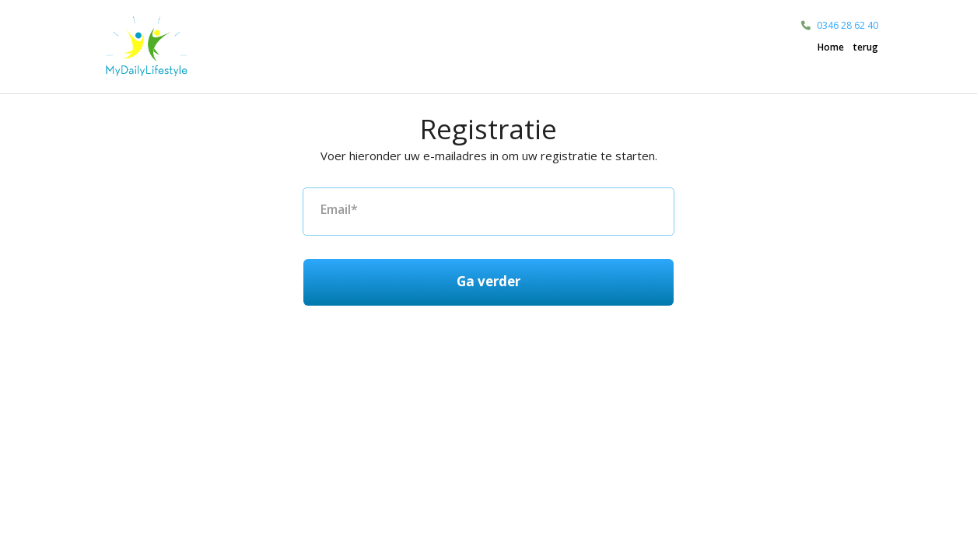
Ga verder (488, 281)
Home (831, 47)
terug (866, 47)
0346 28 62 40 (847, 25)
